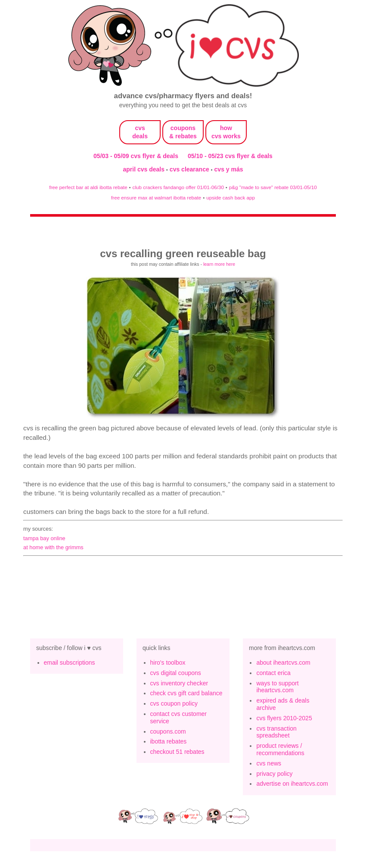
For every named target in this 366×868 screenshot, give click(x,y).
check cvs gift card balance (186, 693)
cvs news (269, 763)
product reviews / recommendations (280, 749)
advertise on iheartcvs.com (292, 784)
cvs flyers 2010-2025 (284, 718)
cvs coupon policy (174, 703)
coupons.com (168, 731)
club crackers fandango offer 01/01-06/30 (178, 187)
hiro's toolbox (168, 663)
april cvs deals (144, 169)
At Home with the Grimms (53, 547)
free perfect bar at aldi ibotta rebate (88, 187)
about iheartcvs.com (283, 663)
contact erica (273, 673)
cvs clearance (190, 169)
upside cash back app (231, 198)
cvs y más (229, 169)
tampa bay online (44, 538)
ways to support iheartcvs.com (277, 687)
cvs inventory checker (179, 683)
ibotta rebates (169, 741)
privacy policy (274, 774)
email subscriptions (70, 663)
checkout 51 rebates (177, 752)
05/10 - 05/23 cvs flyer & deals (230, 156)
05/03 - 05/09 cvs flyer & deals (136, 156)
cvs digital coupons (176, 673)
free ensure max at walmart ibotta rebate (156, 198)
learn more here (219, 264)
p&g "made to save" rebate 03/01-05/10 (273, 187)
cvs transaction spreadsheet (276, 732)
